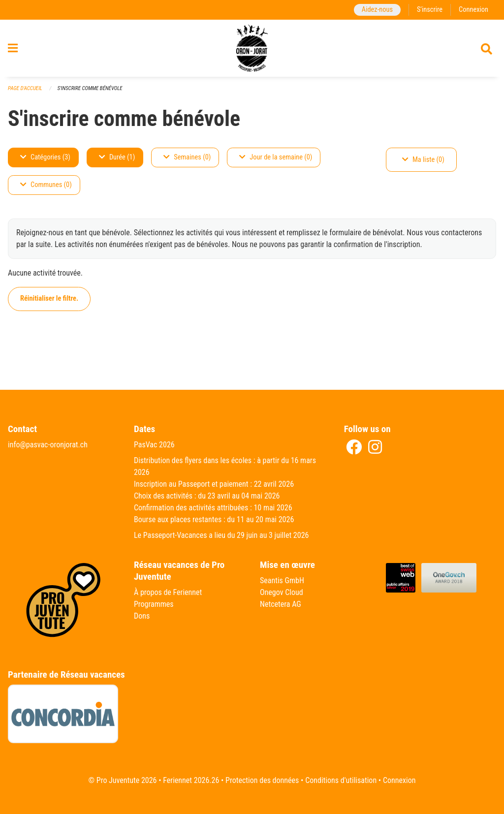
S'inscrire (430, 10)
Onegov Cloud (282, 592)
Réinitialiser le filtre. (49, 298)
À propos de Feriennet (168, 592)
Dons (142, 616)
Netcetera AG (281, 604)
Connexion (473, 10)
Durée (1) (117, 157)
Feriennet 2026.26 (191, 780)
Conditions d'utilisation (341, 780)
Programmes (154, 604)
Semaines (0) (187, 157)
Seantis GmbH (282, 580)
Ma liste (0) (423, 160)
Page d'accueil (25, 88)
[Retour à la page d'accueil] (252, 48)
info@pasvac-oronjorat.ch (48, 445)
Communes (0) (46, 185)
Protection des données (262, 780)
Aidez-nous (377, 10)
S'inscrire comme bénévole (90, 88)
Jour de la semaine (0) (276, 157)
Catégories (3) (45, 157)
